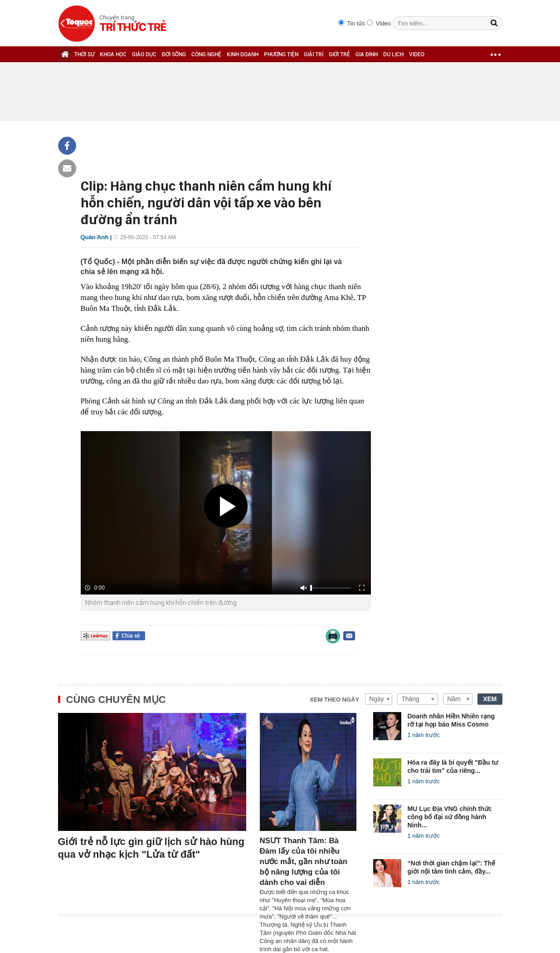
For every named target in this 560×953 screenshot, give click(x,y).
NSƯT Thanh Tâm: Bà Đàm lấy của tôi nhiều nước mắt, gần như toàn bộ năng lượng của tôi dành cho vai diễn (304, 862)
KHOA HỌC (113, 54)
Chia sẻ (131, 636)
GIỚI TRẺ (339, 54)
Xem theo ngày (334, 700)
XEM (490, 699)
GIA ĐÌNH (367, 54)
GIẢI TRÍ (314, 54)
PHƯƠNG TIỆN (281, 54)
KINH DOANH (243, 54)
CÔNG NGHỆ (206, 54)
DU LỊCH (393, 54)
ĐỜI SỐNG (174, 54)
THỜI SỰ (84, 54)
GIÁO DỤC (144, 54)
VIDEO (417, 54)
